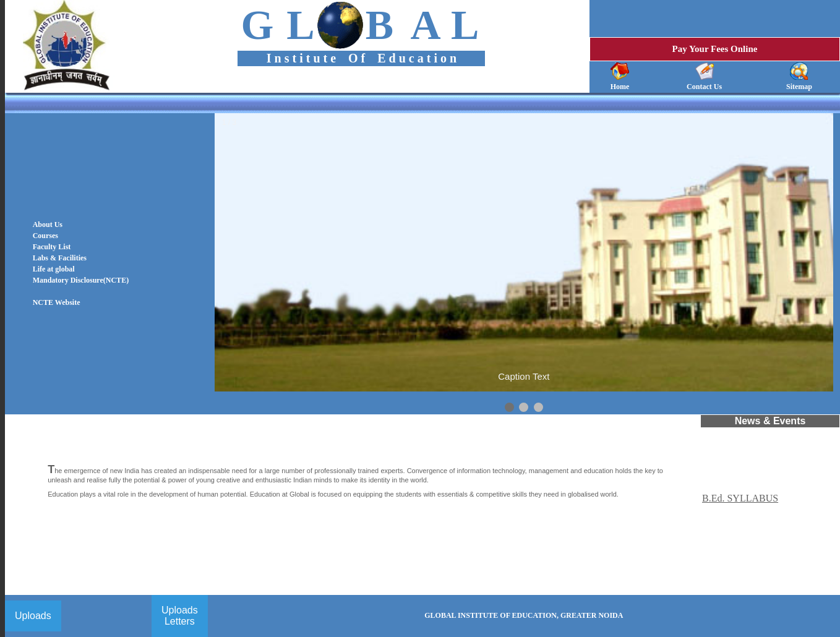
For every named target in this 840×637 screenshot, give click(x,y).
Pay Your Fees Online (715, 49)
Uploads (33, 616)
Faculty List (52, 247)
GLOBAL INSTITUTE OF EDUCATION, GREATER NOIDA (524, 615)
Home (620, 87)
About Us (48, 224)
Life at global (54, 269)
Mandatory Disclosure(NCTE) (81, 280)
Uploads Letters (180, 616)
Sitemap (799, 87)
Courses (45, 236)
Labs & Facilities (60, 258)
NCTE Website (57, 302)
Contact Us (704, 87)
